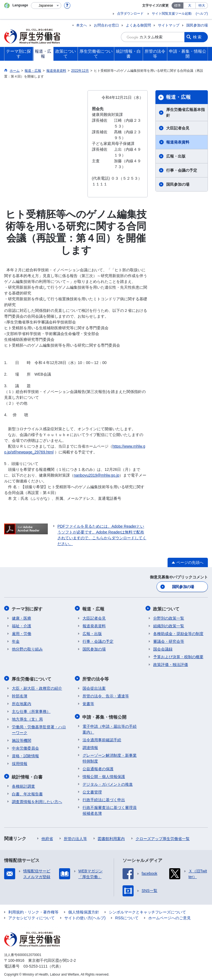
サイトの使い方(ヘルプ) (85, 916)
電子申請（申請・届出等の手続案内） (110, 728)
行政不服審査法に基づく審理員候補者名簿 (110, 809)
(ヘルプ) (202, 14)
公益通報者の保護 (98, 767)
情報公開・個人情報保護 (104, 775)
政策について (166, 608)
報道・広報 (178, 97)
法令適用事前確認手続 (102, 738)
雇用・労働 (22, 633)
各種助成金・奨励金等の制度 (178, 633)
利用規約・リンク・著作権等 (33, 910)
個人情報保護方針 (84, 910)
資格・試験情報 (25, 755)
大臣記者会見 (178, 128)
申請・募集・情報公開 (105, 715)
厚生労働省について (32, 678)
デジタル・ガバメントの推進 (108, 783)
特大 (202, 6)
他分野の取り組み (27, 649)
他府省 (47, 837)
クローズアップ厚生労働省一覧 (163, 837)
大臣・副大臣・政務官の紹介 (37, 687)
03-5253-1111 (35, 965)
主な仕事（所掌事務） (31, 710)
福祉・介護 (22, 625)
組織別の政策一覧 (169, 625)
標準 (177, 6)
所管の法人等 (75, 837)
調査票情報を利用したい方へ (37, 800)
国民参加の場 (197, 25)
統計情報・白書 (27, 775)
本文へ (82, 25)
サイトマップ (169, 25)
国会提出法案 (94, 687)
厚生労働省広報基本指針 (185, 112)
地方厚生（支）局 (27, 718)
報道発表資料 (178, 142)
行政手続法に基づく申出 (104, 798)
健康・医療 (22, 618)
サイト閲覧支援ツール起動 (172, 14)
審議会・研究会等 (169, 641)
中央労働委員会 (25, 747)
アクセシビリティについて (31, 916)
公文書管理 (92, 790)
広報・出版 (176, 156)
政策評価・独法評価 (171, 664)
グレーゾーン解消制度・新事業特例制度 (110, 757)
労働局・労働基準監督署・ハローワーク (39, 729)
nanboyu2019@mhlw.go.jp (96, 475)
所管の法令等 (96, 678)
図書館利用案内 (111, 837)
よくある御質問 (138, 25)
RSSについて (127, 916)
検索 (198, 37)
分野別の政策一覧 (169, 618)
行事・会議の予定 (182, 170)
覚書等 (88, 703)
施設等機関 (22, 739)
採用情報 (20, 763)
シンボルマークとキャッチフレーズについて (147, 910)
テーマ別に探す (27, 608)
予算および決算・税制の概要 (178, 656)
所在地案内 (22, 703)
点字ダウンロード (130, 14)
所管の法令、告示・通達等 (106, 695)
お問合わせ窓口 (106, 25)
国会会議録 (163, 649)
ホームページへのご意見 (169, 916)
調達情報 (90, 746)
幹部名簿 (20, 695)
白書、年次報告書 (27, 792)
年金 (16, 641)
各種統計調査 (23, 785)
